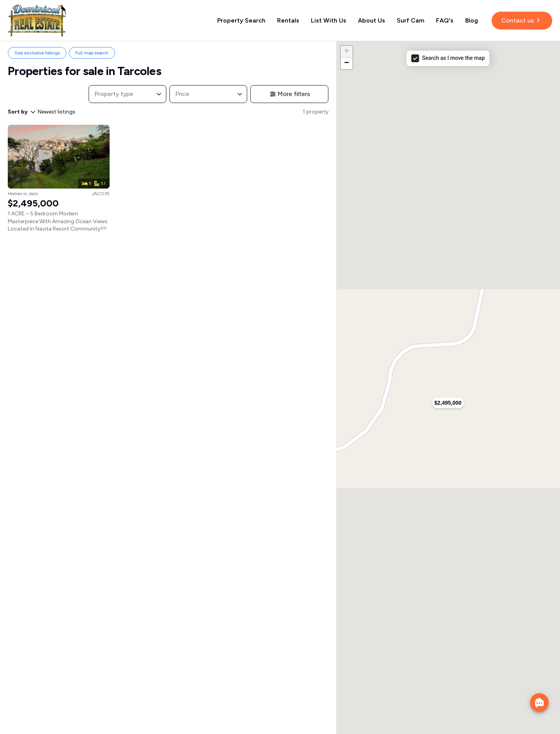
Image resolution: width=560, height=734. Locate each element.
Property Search (241, 20)
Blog (472, 20)
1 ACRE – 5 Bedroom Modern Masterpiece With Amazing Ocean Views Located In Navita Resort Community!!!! (58, 221)
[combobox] (120, 94)
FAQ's (445, 20)
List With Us (329, 20)
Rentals (288, 20)
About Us (372, 20)
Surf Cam (411, 20)
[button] (448, 403)
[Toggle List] (159, 94)
